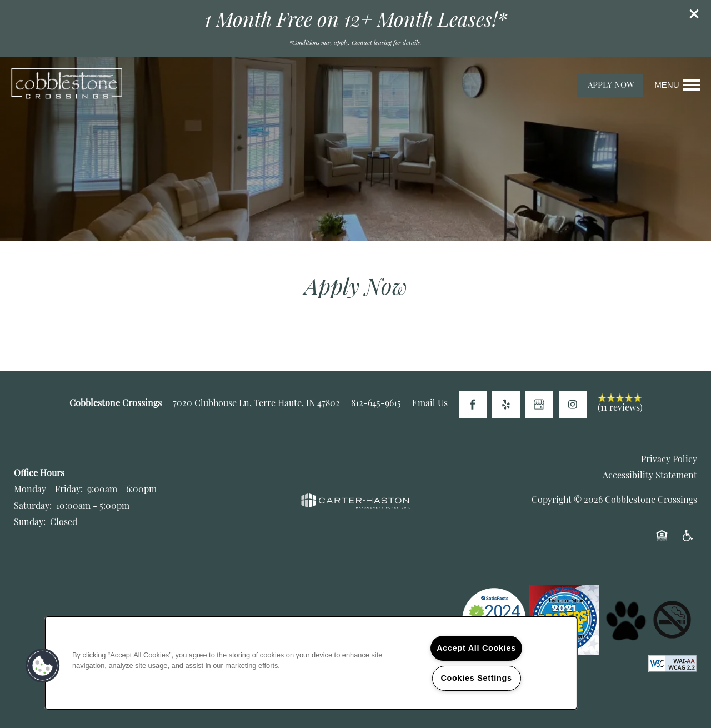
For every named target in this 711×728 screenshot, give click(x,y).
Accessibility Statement (650, 476)
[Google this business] (539, 405)
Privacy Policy (669, 460)
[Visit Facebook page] (473, 405)
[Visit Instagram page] (573, 405)
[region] (311, 663)
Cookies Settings (476, 678)
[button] (694, 14)
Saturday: (33, 507)
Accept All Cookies (476, 648)
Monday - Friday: (48, 490)
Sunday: (30, 523)
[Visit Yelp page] (506, 405)
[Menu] (677, 85)
